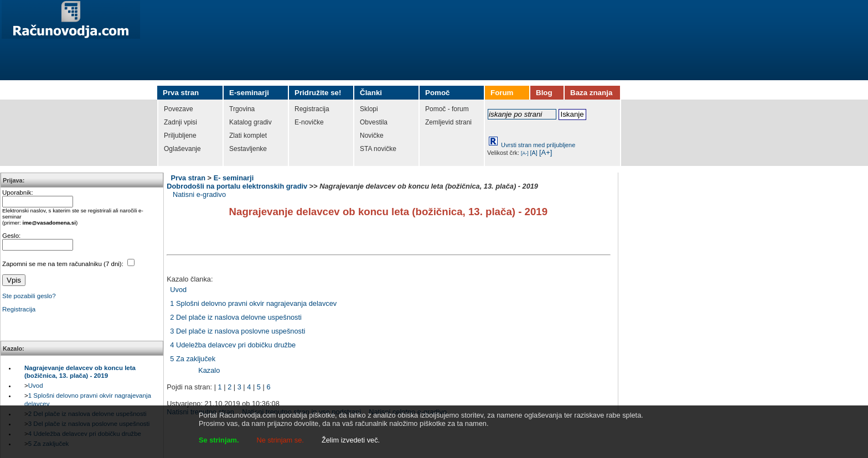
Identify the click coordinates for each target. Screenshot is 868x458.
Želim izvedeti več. (351, 440)
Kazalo (209, 370)
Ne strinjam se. (280, 440)
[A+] (546, 152)
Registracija (19, 309)
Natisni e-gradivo (199, 194)
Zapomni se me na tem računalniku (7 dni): (64, 264)
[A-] (525, 153)
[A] (534, 153)
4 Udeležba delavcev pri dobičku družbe (233, 345)
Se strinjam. (219, 440)
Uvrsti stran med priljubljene (538, 145)
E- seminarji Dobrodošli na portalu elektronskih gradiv (237, 182)
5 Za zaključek (193, 359)
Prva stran (188, 178)
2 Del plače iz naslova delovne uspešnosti (236, 317)
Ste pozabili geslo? (29, 296)
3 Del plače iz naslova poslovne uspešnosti (237, 331)
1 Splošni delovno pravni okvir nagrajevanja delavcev (253, 303)
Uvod (36, 386)
